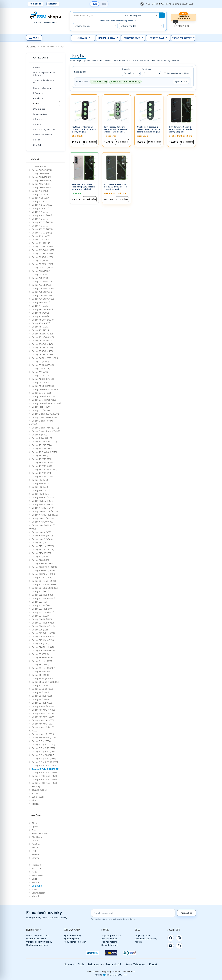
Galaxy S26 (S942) (40, 644)
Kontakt (53, 4)
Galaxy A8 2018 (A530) (43, 379)
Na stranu (146, 69)
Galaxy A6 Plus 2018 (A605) (45, 358)
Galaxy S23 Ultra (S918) (43, 612)
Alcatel (35, 823)
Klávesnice (38, 93)
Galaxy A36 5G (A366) (42, 295)
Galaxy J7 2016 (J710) (42, 473)
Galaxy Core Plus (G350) (43, 396)
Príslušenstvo (132, 38)
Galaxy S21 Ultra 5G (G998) (45, 588)
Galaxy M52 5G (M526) (43, 497)
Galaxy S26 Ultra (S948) (43, 651)
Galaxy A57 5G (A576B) (43, 355)
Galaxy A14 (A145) (40, 212)
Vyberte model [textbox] (128, 26)
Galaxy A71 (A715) (40, 372)
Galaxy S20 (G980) (41, 560)
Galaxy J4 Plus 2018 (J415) (44, 452)
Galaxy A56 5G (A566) (42, 351)
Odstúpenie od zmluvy (146, 939)
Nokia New (37, 875)
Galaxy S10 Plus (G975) (43, 550)
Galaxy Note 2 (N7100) (43, 518)
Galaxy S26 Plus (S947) (43, 647)
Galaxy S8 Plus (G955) (42, 696)
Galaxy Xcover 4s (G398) (43, 720)
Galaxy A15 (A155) (40, 219)
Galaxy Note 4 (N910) (42, 532)
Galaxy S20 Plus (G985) (43, 570)
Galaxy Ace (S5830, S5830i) (45, 389)
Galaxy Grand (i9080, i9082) (46, 414)
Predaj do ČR (114, 964)
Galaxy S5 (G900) (40, 664)
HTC (34, 851)
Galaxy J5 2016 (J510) (42, 459)
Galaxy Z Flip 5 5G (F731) (43, 752)
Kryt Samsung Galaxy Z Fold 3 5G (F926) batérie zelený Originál (116, 187)
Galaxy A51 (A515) (40, 327)
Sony (34, 889)
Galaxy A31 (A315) (40, 274)
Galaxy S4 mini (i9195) (42, 661)
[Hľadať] (162, 15)
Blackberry (37, 837)
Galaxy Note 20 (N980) (43, 522)
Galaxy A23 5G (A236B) (43, 250)
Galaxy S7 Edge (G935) (43, 689)
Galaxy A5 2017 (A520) (43, 320)
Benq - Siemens (40, 834)
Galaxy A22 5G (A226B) (43, 247)
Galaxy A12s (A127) (41, 198)
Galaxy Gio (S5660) (41, 410)
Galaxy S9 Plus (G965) (42, 703)
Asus (34, 830)
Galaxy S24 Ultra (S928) (43, 626)
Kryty (36, 103)
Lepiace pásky (40, 114)
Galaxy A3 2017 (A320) (42, 267)
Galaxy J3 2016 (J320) (42, 445)
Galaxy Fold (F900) (41, 407)
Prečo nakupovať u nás (38, 936)
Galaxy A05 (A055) (41, 184)
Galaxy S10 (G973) (40, 543)
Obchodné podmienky (37, 945)
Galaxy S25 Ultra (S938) (43, 640)
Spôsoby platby (72, 939)
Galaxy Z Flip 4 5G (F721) (44, 748)
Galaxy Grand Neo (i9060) (44, 417)
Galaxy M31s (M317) (41, 490)
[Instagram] (179, 938)
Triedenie (126, 69)
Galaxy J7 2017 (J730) (42, 476)
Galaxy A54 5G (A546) (42, 344)
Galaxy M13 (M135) (40, 480)
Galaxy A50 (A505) (41, 323)
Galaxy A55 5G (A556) (42, 348)
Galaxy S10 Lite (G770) (43, 546)
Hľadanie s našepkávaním (183, 17)
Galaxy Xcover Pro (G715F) (44, 738)
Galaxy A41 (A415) (40, 306)
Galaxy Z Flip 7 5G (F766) (44, 759)
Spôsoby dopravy (73, 936)
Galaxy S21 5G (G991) (42, 577)
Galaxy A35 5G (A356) (42, 292)
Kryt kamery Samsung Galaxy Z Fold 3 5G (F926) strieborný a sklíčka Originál (116, 131)
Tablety (35, 804)
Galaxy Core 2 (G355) (42, 393)
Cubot (35, 840)
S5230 (35, 793)
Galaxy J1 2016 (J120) (42, 438)
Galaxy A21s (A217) (41, 240)
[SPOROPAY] (92, 953)
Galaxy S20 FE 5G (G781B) (44, 567)
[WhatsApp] (179, 946)
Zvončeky (38, 145)
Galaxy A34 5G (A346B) (43, 288)
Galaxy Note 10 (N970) (43, 508)
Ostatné (37, 124)
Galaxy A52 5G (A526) (42, 334)
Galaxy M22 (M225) (41, 483)
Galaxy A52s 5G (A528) (43, 337)
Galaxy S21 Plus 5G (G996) (44, 584)
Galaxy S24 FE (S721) (42, 619)
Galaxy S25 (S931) (40, 630)
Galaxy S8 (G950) (40, 692)
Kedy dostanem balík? (75, 942)
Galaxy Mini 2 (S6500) (42, 504)
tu (134, 971)
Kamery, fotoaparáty (43, 88)
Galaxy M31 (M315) (40, 487)
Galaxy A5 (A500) (40, 313)
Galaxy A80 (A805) (41, 382)
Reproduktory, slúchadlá (45, 129)
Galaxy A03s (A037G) (42, 177)
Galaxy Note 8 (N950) (42, 536)
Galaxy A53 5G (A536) (42, 341)
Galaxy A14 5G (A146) (42, 215)
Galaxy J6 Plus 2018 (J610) (44, 469)
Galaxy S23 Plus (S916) (42, 609)
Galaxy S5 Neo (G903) (42, 671)
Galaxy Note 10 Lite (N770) (45, 511)
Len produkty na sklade (177, 73)
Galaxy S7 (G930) (40, 685)
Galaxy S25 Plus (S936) (43, 637)
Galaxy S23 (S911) (40, 602)
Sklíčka (37, 140)
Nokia (35, 872)
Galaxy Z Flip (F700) (42, 741)
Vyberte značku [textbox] (83, 26)
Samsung (37, 886)
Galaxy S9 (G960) (40, 699)
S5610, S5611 (38, 797)
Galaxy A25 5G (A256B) (43, 254)
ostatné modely (39, 790)
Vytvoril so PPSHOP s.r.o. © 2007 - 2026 (111, 975)
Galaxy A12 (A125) (40, 194)
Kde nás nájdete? (110, 942)
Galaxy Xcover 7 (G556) (43, 734)
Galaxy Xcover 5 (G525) (43, 724)
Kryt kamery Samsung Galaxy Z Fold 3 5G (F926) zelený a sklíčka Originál (149, 129)
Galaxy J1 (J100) (39, 435)
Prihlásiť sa (36, 4)
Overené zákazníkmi (36, 939)
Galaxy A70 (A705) (41, 368)
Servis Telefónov (135, 964)
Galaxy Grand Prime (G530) (45, 428)
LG (33, 861)
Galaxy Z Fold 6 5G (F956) (44, 779)
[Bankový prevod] (130, 953)
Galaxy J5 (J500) (40, 456)
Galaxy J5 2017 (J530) (42, 463)
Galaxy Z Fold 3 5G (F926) (45, 769)
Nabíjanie (82, 38)
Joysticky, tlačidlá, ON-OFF (44, 82)
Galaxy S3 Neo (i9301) (42, 658)
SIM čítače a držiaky (42, 135)
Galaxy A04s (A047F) (42, 180)
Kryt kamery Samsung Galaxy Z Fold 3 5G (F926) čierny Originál (84, 129)
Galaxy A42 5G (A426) (42, 309)
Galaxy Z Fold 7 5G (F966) (44, 783)
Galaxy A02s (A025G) (42, 170)
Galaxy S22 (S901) (40, 591)
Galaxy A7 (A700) (40, 362)
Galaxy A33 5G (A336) (42, 285)
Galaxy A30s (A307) (41, 271)
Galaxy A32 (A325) (40, 278)
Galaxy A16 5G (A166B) (42, 229)
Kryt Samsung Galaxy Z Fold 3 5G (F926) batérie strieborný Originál (83, 187)
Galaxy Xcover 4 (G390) (43, 717)
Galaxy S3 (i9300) (40, 654)
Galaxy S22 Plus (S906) (43, 595)
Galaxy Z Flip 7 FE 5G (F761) (45, 762)
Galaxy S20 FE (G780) (42, 563)
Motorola (36, 868)
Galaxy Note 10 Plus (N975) (45, 515)
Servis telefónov (110, 945)
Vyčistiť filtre (181, 81)
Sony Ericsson (39, 893)
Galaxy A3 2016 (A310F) (43, 264)
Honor (35, 847)
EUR (95, 4)
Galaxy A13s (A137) (40, 208)
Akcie (81, 964)
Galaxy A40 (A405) (41, 302)
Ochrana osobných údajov (39, 942)
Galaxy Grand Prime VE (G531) (46, 431)
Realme (36, 882)
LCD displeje (39, 109)
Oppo (34, 879)
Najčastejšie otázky (111, 936)
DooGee (36, 844)
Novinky (69, 964)
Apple (35, 827)
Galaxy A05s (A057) (41, 187)
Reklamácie (95, 964)
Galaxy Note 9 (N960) (42, 539)
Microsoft (36, 865)
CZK (104, 4)
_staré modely (39, 167)
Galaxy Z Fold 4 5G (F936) (44, 772)
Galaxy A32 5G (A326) (42, 281)
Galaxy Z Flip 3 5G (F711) (43, 745)
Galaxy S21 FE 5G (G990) (44, 581)
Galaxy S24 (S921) (40, 616)
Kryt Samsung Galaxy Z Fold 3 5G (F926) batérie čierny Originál (181, 129)
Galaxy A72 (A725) (41, 375)
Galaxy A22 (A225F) (41, 243)
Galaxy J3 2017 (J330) (42, 449)
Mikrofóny (38, 119)
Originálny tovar (142, 936)
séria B (35, 800)
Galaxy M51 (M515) (41, 494)
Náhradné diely (107, 38)
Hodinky (36, 786)
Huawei (36, 854)
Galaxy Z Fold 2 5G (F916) (44, 765)
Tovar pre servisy (182, 38)
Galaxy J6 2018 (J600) (42, 466)
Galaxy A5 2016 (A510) (42, 316)
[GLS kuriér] (111, 953)
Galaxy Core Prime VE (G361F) (46, 403)
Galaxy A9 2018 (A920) (43, 386)
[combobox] (141, 15)
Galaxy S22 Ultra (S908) (43, 598)
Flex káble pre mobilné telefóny (44, 74)
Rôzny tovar (157, 38)
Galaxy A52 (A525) (41, 330)
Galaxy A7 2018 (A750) (43, 365)
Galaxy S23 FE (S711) (41, 605)
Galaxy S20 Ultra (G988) (44, 574)
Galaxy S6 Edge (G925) (43, 678)
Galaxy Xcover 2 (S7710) (43, 710)
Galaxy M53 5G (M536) (42, 501)
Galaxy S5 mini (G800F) (44, 668)
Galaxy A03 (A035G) (41, 173)
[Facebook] (171, 938)
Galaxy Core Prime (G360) (44, 400)
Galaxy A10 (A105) (40, 191)
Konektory (38, 98)
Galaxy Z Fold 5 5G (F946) (44, 776)
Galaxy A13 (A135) (40, 201)
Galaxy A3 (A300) (40, 261)
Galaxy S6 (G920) (40, 675)
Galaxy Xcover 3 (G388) (43, 713)
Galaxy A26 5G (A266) (42, 257)
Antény (37, 67)
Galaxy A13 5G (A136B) (42, 205)
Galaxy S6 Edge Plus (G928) (45, 682)
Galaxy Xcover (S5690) (43, 706)
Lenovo (35, 858)
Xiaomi (35, 896)
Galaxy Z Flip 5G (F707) (43, 755)
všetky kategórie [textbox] (133, 15)
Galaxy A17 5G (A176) (42, 233)
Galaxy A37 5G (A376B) (43, 299)
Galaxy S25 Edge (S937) (43, 633)
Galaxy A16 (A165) (40, 226)
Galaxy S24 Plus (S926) (43, 623)
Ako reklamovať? (110, 939)
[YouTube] (171, 946)
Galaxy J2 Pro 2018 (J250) (44, 442)
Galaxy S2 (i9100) (40, 557)
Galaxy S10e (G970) (41, 553)
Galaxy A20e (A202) (41, 236)
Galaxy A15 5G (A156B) (42, 222)
